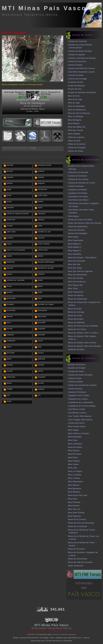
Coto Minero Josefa (76, 409)
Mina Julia (72, 468)
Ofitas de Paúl (74, 141)
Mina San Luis (74, 509)
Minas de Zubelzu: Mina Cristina (82, 343)
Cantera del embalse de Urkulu (81, 183)
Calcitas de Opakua (76, 55)
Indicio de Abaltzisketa (78, 226)
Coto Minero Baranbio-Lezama (81, 72)
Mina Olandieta (74, 254)
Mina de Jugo (74, 103)
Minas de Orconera (76, 549)
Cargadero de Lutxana (78, 399)
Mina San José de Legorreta (80, 271)
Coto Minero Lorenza (77, 413)
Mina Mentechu (75, 488)
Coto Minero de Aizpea (78, 197)
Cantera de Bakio (75, 382)
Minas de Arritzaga (76, 312)
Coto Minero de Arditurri (78, 200)
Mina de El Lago (75, 99)
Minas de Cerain (75, 315)
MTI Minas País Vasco (44, 8)
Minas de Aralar (75, 309)
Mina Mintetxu (74, 492)
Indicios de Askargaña (77, 233)
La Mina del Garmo (76, 423)
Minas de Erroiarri (76, 319)
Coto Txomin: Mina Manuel (80, 416)
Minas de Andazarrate (77, 299)
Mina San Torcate (76, 130)
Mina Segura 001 (75, 285)
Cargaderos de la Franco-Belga (82, 406)
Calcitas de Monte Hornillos (80, 51)
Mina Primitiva (74, 502)
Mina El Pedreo (75, 454)
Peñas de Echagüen (77, 147)
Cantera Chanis (75, 378)
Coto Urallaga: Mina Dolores (80, 420)
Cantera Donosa (75, 389)
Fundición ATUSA (76, 82)
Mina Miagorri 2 (75, 247)
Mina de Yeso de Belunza (79, 113)
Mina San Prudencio (77, 282)
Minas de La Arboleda (77, 526)
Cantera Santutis (75, 65)
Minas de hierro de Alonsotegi (81, 523)
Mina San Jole (74, 264)
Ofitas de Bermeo (76, 566)
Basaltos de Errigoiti (77, 368)
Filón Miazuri (73, 216)
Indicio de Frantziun (76, 230)
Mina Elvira (73, 457)
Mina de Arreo (74, 96)
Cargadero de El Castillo (79, 395)
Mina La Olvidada (76, 116)
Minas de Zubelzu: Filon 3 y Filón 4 (83, 333)
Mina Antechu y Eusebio (78, 433)
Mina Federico (74, 461)
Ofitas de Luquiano (76, 137)
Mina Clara (73, 440)
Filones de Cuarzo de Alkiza (80, 220)
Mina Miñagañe (75, 120)
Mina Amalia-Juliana (77, 426)
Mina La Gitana (75, 475)
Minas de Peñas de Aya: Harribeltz (83, 326)
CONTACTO (32, 635)
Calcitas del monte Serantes (80, 375)
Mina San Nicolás (76, 278)
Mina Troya (73, 288)
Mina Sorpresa (74, 516)
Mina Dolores (74, 450)
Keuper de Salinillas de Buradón (82, 92)
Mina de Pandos (75, 447)
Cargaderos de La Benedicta (80, 402)
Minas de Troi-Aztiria (77, 329)
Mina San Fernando (76, 261)
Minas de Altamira (76, 295)
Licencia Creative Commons (64, 635)
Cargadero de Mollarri (77, 190)
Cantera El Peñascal (77, 392)
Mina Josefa (73, 464)
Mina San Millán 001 (77, 127)
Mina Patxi (72, 499)
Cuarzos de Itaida (76, 75)
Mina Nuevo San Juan (78, 495)
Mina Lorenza (74, 478)
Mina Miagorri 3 (75, 251)
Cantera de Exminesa (77, 176)
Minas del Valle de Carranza (80, 562)
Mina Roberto (74, 123)
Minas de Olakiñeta (76, 322)
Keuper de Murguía (76, 86)
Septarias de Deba (76, 349)
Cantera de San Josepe (78, 179)
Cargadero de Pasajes (78, 193)
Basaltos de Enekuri (77, 365)
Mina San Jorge (75, 268)
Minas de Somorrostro (78, 559)
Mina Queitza (74, 506)
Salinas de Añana (76, 151)
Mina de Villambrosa (77, 110)
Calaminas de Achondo (78, 172)
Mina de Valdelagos (14, 33)
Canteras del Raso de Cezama (81, 68)
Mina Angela (73, 430)
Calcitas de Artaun (76, 371)
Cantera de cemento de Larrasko (82, 385)
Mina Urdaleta (74, 134)
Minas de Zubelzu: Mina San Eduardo (84, 346)
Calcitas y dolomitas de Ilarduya (82, 58)
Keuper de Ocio (75, 89)
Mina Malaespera (75, 482)
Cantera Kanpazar (76, 186)
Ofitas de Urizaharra (77, 144)
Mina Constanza (75, 444)
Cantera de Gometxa (77, 61)
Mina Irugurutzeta (76, 240)
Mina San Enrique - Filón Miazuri (82, 258)
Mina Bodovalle (75, 437)
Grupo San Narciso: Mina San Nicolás (84, 223)
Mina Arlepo (73, 237)
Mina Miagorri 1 (75, 244)
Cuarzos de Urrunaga (77, 79)
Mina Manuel (73, 485)
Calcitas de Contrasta (77, 41)
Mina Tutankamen (76, 292)
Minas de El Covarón (77, 519)
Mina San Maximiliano (77, 275)
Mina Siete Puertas (76, 513)
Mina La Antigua (75, 471)
